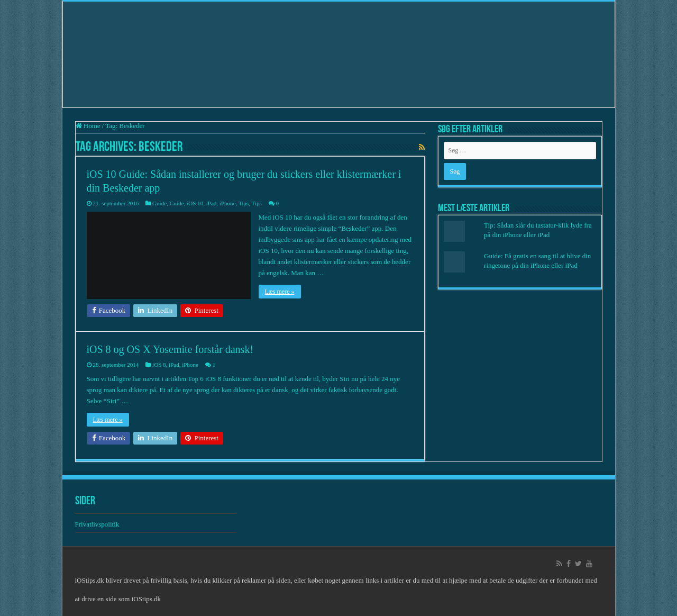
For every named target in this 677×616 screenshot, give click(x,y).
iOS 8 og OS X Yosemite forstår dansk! (170, 349)
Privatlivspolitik (98, 524)
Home (88, 126)
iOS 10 (195, 203)
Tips (244, 203)
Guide (159, 203)
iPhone (228, 203)
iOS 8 (159, 365)
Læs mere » (280, 292)
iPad (212, 203)
